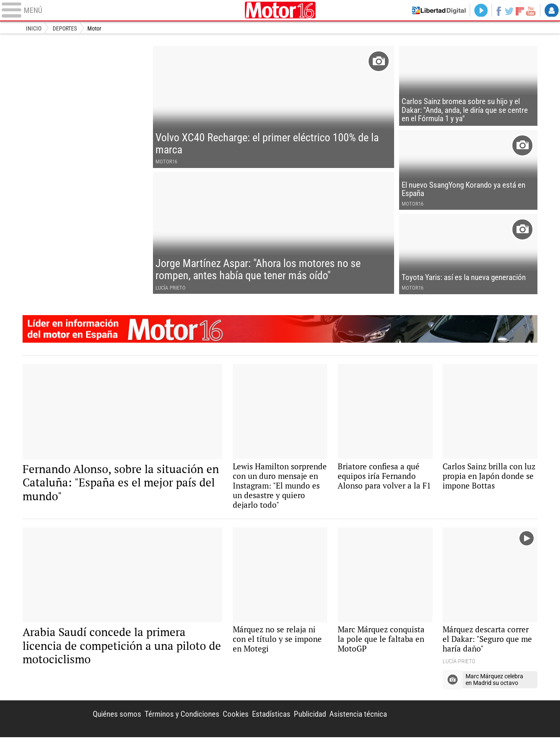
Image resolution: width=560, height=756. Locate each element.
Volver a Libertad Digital (433, 11)
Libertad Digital (469, 737)
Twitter (507, 11)
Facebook (495, 11)
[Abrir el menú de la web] (121, 11)
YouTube (530, 11)
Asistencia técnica (356, 732)
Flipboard (519, 11)
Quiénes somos (102, 732)
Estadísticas (263, 732)
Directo (477, 11)
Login (552, 11)
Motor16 (280, 11)
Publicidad (304, 732)
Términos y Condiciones (170, 732)
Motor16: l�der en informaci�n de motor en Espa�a (280, 341)
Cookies (226, 732)
